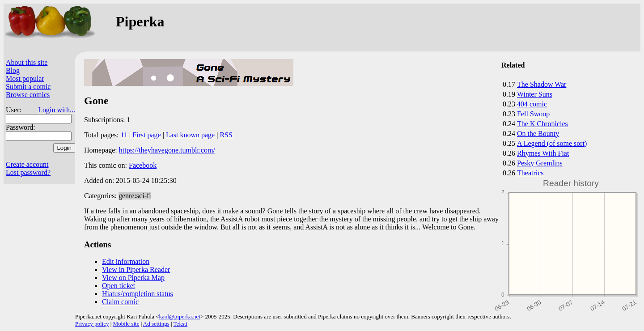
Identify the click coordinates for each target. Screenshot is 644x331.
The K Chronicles (542, 124)
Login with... (57, 110)
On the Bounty (538, 134)
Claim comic (120, 302)
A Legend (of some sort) (552, 143)
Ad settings (156, 324)
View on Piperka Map (133, 278)
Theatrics (530, 173)
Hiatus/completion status (138, 294)
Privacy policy (92, 324)
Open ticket (119, 286)
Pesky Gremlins (540, 163)
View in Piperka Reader (136, 269)
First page (147, 135)
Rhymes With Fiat (543, 153)
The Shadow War (542, 84)
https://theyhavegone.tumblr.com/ (167, 150)
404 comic (532, 104)
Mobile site (126, 324)
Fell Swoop (533, 114)
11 (125, 135)
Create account (27, 164)
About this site (27, 62)
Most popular (25, 79)
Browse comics (28, 95)
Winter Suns (535, 94)
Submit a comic (28, 87)
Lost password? (28, 172)
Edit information (126, 261)
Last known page (190, 135)
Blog (13, 70)
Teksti (181, 324)
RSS (226, 135)
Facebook (143, 165)
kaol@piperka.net (179, 316)
